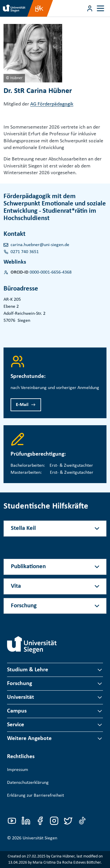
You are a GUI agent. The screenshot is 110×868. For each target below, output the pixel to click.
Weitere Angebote (29, 739)
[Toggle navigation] (100, 8)
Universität (21, 697)
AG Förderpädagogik (52, 104)
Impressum (18, 770)
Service (16, 725)
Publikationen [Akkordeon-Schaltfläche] (28, 567)
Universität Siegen (40, 838)
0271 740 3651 (25, 252)
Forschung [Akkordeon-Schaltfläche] (24, 606)
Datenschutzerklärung (28, 783)
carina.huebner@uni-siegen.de (40, 245)
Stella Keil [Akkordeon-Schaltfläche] (23, 528)
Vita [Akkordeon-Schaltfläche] (16, 586)
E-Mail (22, 405)
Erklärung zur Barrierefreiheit (35, 796)
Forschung (20, 684)
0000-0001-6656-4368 (51, 272)
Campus (17, 711)
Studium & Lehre (28, 670)
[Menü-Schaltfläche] (90, 8)
